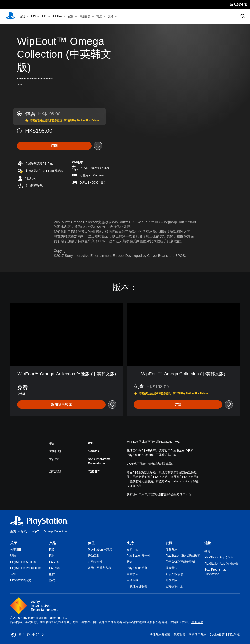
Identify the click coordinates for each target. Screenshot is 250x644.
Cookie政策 (217, 635)
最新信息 (85, 17)
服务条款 (171, 550)
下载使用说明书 (137, 586)
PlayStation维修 (137, 568)
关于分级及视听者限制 (180, 562)
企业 (13, 574)
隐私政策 (179, 635)
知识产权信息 (174, 574)
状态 (130, 562)
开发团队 (171, 580)
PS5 (33, 17)
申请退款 (133, 580)
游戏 (22, 17)
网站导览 (234, 635)
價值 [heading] (91, 543)
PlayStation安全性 (139, 556)
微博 (207, 551)
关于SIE (16, 550)
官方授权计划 (174, 586)
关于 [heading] (14, 543)
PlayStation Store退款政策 (183, 556)
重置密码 (133, 574)
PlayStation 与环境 (100, 550)
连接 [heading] (208, 543)
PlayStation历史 (21, 580)
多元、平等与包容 (100, 568)
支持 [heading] (130, 543)
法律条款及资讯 (160, 635)
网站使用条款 (198, 635)
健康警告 (171, 568)
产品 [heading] (52, 543)
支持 (111, 17)
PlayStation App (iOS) (219, 557)
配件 (71, 17)
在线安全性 (95, 562)
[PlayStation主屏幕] (10, 17)
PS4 (44, 17)
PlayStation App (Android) (221, 564)
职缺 (13, 556)
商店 (99, 17)
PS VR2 (54, 562)
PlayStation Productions (26, 568)
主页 (13, 531)
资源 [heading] (169, 543)
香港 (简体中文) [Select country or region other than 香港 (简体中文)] (28, 635)
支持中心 (133, 550)
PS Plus (57, 17)
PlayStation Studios (23, 562)
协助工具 (94, 556)
